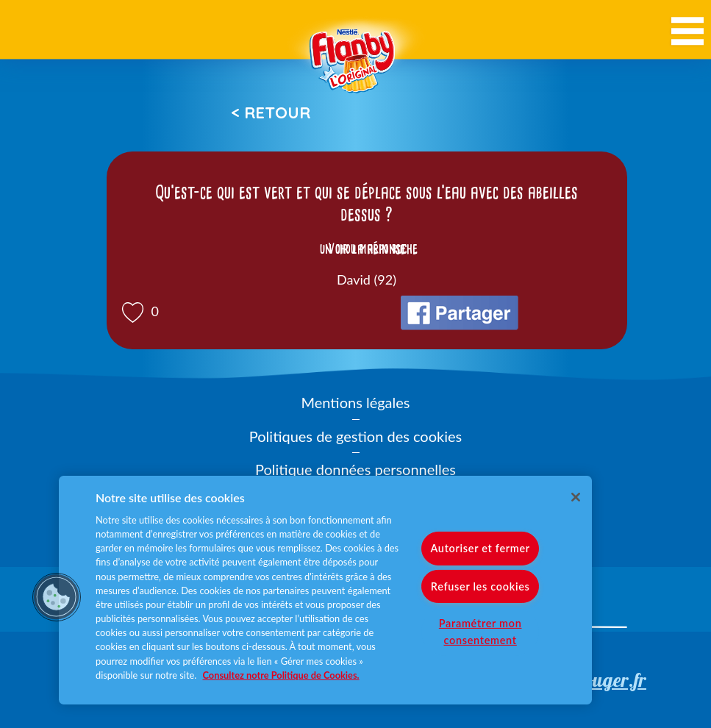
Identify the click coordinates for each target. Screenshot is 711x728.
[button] (57, 597)
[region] (325, 590)
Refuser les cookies (480, 586)
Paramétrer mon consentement (480, 631)
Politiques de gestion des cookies (355, 436)
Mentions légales (356, 402)
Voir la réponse (367, 249)
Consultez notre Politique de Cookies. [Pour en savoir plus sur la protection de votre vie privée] (281, 675)
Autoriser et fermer (480, 548)
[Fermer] (576, 497)
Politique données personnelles (355, 469)
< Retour (271, 113)
